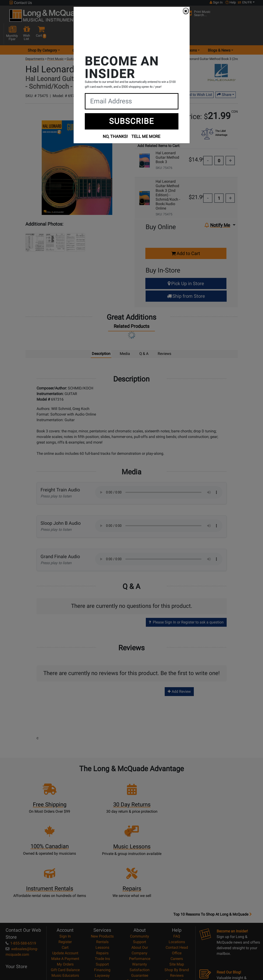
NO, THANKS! (115, 136)
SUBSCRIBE (131, 121)
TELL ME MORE (146, 136)
